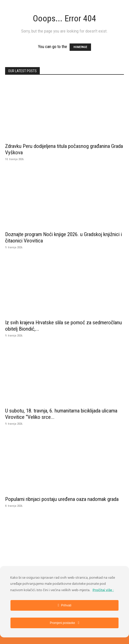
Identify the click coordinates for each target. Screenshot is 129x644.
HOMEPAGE (80, 47)
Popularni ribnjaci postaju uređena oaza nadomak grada (62, 499)
